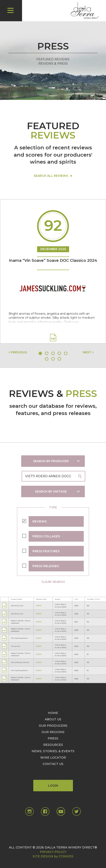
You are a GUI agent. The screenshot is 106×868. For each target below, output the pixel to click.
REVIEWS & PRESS (53, 64)
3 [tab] (53, 353)
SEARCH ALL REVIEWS (51, 176)
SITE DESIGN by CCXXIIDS (53, 856)
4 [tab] (59, 353)
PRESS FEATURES (46, 551)
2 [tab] (47, 353)
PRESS (53, 738)
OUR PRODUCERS (53, 726)
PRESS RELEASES (46, 566)
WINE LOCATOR (53, 758)
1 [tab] (40, 353)
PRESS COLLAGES (46, 536)
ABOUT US (53, 719)
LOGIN (53, 786)
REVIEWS (40, 521)
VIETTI (39, 606)
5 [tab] (66, 353)
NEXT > (88, 352)
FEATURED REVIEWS (53, 59)
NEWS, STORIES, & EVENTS (53, 751)
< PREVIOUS (18, 352)
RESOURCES (53, 745)
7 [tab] (53, 359)
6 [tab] (47, 359)
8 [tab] (59, 359)
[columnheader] (21, 599)
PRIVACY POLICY (53, 852)
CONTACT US (53, 764)
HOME (53, 713)
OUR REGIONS (53, 732)
